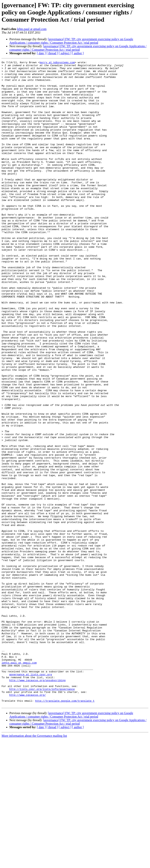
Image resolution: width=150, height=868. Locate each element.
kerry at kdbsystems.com (57, 63)
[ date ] (41, 53)
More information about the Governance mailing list (34, 865)
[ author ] (78, 53)
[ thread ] (52, 53)
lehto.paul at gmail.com (32, 29)
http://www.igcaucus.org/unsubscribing (37, 804)
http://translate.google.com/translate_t (65, 829)
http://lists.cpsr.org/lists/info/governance (42, 815)
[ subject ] (65, 53)
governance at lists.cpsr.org (30, 797)
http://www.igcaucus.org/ (27, 822)
